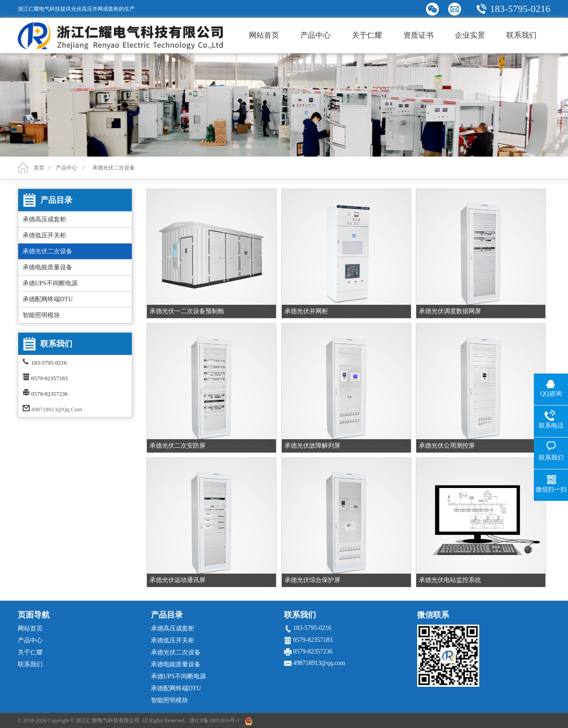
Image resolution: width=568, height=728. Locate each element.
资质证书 (418, 35)
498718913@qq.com (57, 409)
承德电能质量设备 (47, 267)
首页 (39, 168)
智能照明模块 (41, 315)
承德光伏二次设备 (47, 251)
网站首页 (264, 35)
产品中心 (316, 35)
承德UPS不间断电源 (50, 283)
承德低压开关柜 (44, 235)
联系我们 (521, 35)
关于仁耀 (367, 35)
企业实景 (470, 35)
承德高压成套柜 (44, 219)
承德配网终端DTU (48, 299)
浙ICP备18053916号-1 (215, 720)
